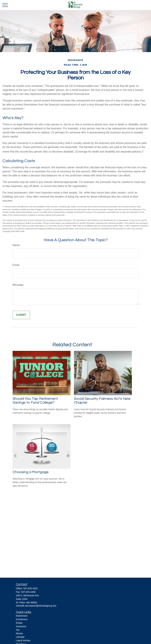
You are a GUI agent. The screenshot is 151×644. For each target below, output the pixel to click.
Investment (22, 619)
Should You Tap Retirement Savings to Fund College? (35, 401)
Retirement (22, 616)
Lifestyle (20, 637)
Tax (18, 630)
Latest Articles (23, 640)
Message (18, 285)
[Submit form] (21, 315)
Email (16, 265)
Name (16, 245)
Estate (19, 623)
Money (19, 633)
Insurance (21, 626)
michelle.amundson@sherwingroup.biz (36, 606)
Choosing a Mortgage (31, 472)
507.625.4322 (31, 588)
